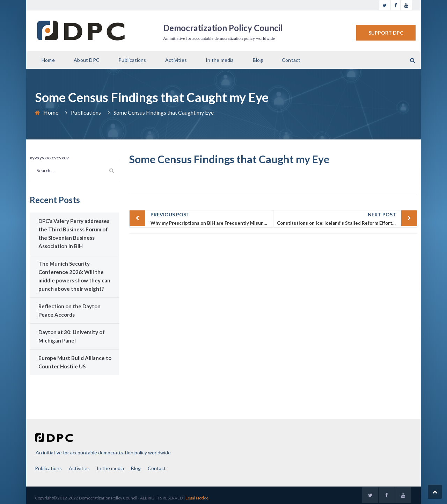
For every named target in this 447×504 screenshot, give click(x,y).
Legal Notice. (197, 498)
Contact (291, 60)
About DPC (87, 60)
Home (48, 60)
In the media (220, 60)
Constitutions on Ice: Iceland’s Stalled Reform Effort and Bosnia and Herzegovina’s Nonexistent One (347, 218)
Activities (176, 60)
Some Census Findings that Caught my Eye (229, 159)
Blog (258, 60)
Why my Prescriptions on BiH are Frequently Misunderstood (212, 218)
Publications (132, 60)
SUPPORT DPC (386, 33)
